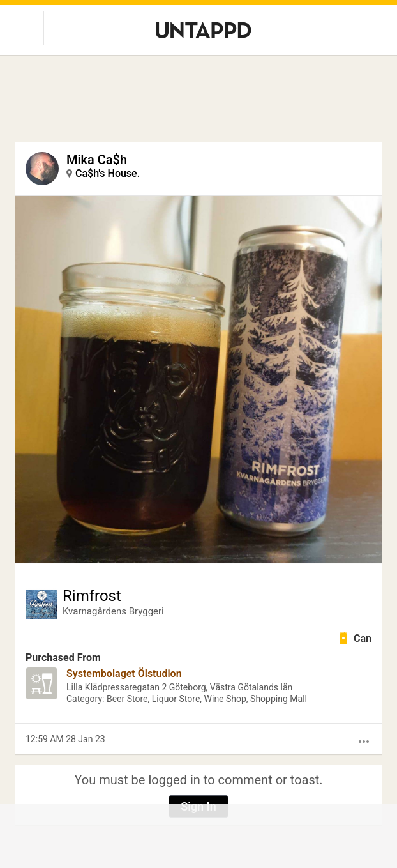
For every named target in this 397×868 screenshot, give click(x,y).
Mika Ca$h (97, 160)
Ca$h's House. (108, 173)
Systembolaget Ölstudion (124, 674)
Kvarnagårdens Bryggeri (113, 611)
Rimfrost (92, 596)
